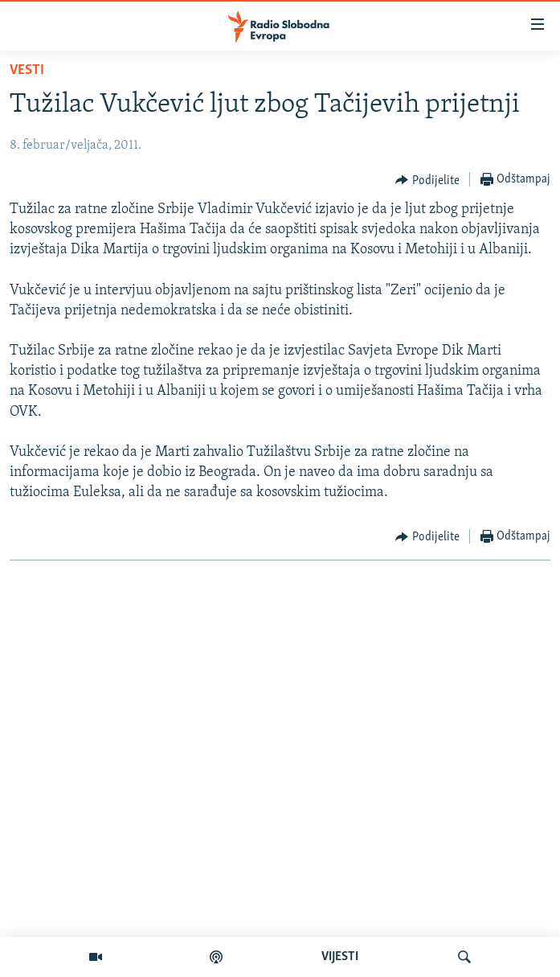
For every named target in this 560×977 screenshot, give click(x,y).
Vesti (27, 70)
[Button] (427, 180)
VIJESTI (340, 957)
